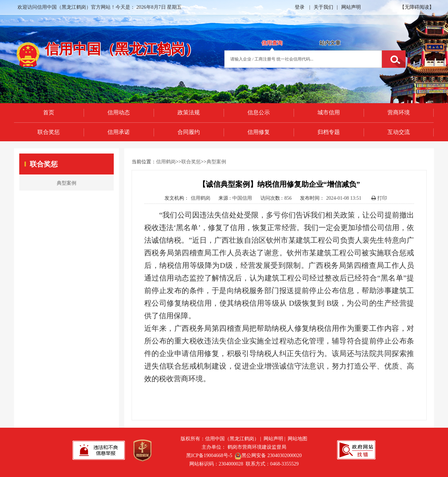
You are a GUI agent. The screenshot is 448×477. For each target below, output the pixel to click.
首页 (49, 112)
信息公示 (259, 112)
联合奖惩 (49, 132)
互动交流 (399, 132)
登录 (300, 7)
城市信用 (329, 112)
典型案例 (216, 162)
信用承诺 (119, 132)
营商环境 (399, 112)
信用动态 (119, 112)
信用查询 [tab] (272, 43)
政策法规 (189, 112)
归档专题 (329, 132)
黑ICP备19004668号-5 (209, 455)
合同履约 (189, 132)
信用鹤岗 (166, 162)
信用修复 (259, 132)
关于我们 (323, 7)
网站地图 (297, 439)
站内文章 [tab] (330, 43)
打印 (379, 198)
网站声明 (351, 7)
